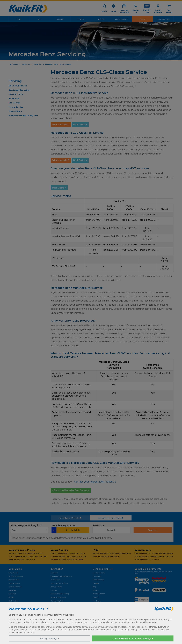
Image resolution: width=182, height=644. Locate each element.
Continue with (133, 638)
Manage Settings (49, 638)
